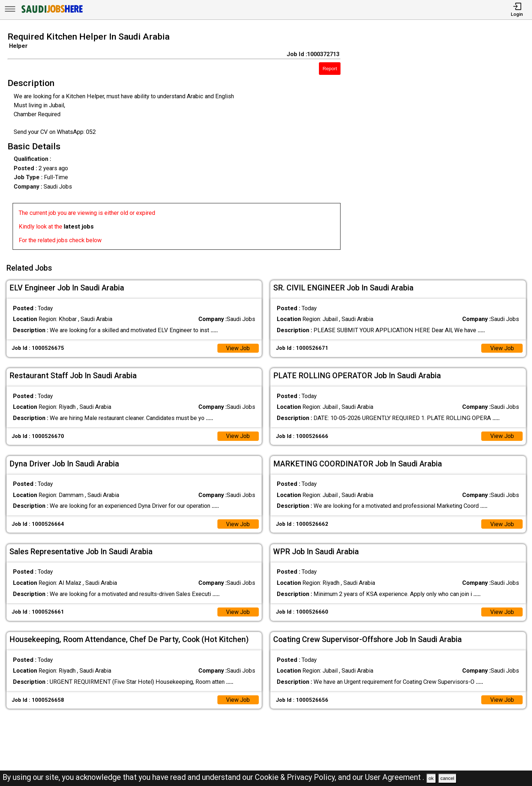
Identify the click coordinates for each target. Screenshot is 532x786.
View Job (238, 347)
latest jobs (79, 227)
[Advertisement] (443, 143)
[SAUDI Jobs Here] (51, 12)
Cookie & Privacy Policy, (296, 777)
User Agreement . (395, 777)
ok (431, 778)
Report (330, 69)
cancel (447, 778)
